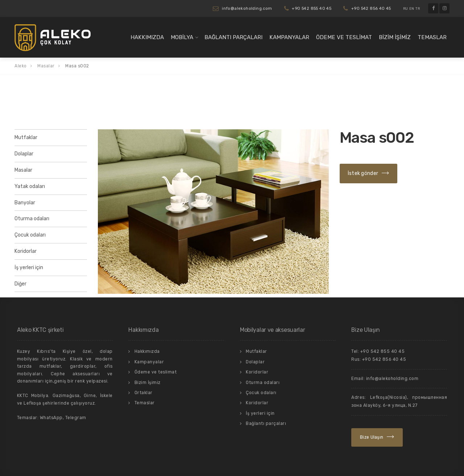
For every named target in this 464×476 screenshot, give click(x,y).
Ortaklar (144, 393)
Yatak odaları (30, 186)
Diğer (20, 284)
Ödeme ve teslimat (344, 37)
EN (412, 9)
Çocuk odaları (30, 235)
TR (418, 9)
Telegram (76, 418)
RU (406, 9)
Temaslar (432, 37)
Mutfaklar (26, 137)
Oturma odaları (32, 219)
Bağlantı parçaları (233, 37)
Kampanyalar (289, 37)
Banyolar (25, 203)
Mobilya (182, 37)
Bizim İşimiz (395, 37)
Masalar (23, 170)
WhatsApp (51, 418)
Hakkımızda (147, 37)
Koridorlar (26, 251)
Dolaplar (24, 154)
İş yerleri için (29, 268)
